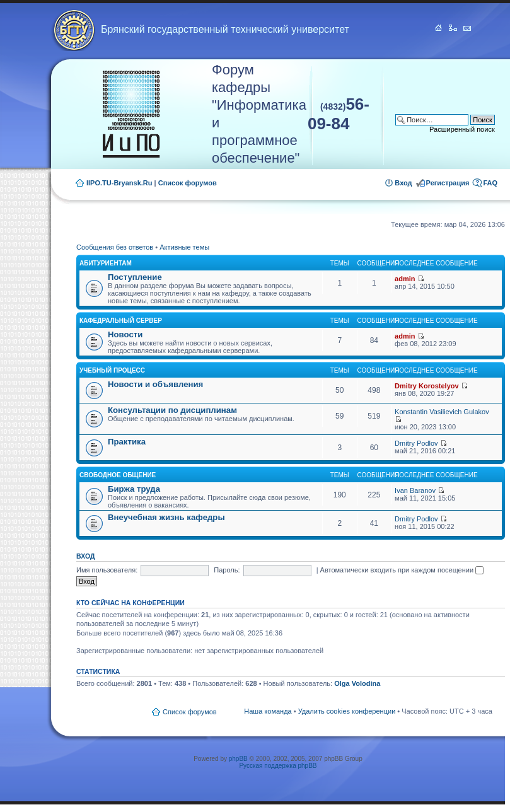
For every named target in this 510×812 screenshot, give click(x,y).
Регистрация (448, 183)
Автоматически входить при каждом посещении (402, 570)
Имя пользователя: (107, 570)
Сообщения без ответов (115, 247)
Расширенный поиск (462, 129)
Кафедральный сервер (121, 321)
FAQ (490, 183)
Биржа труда (134, 489)
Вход (403, 183)
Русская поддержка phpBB (278, 766)
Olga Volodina (357, 683)
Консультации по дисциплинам (172, 410)
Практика (127, 442)
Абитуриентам (106, 263)
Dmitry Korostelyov (426, 386)
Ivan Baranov (415, 490)
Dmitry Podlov (416, 443)
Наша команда (268, 711)
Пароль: (227, 570)
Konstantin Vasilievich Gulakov (442, 412)
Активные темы (184, 247)
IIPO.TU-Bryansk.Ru (119, 183)
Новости (125, 334)
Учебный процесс (112, 370)
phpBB (238, 759)
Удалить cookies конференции (347, 711)
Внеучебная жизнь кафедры (166, 517)
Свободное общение (118, 475)
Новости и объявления (155, 384)
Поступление (135, 277)
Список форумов (188, 183)
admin (405, 279)
